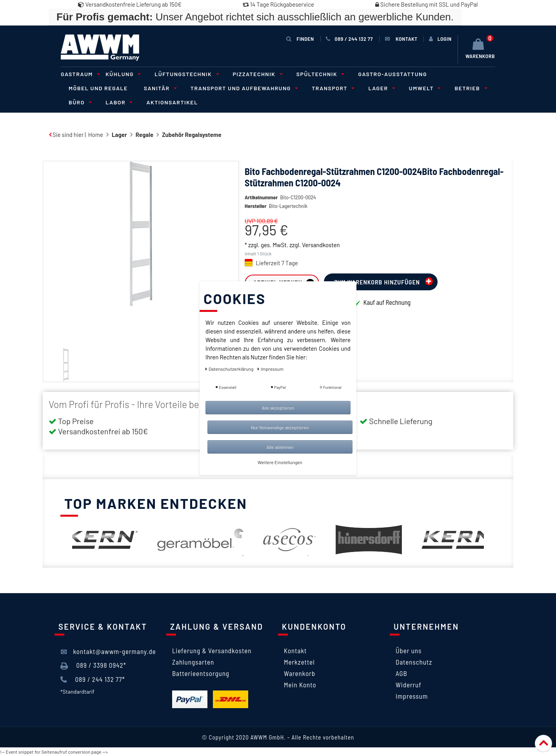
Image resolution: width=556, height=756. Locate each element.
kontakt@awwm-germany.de (108, 652)
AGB (402, 673)
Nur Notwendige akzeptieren (280, 427)
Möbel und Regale (98, 88)
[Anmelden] (440, 39)
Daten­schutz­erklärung (230, 369)
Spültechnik (319, 74)
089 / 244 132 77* (93, 679)
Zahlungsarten (193, 662)
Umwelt (424, 88)
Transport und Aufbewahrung (243, 88)
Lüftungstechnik (185, 74)
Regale (144, 135)
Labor (118, 102)
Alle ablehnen (280, 447)
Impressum (412, 696)
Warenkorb (300, 673)
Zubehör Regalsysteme (192, 135)
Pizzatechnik (257, 74)
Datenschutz (414, 662)
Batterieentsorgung (201, 673)
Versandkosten (321, 257)
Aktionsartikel (172, 102)
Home (96, 135)
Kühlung (122, 74)
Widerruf (409, 685)
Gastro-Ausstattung (392, 74)
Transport (332, 88)
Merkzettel (299, 662)
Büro (79, 102)
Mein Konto (300, 685)
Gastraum (79, 74)
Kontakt (295, 650)
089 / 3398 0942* (93, 665)
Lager (380, 88)
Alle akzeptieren (278, 408)
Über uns (409, 650)
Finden (300, 39)
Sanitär (159, 88)
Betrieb (470, 88)
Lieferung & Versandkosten (212, 650)
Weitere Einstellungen (280, 462)
